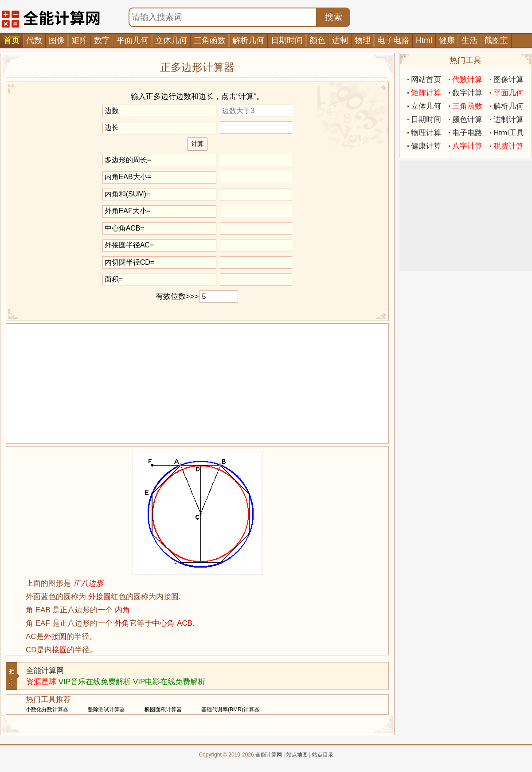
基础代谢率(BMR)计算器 (230, 709)
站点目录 (323, 755)
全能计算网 (45, 671)
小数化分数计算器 (47, 709)
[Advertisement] (197, 384)
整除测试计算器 (106, 709)
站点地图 (297, 755)
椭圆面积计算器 (163, 709)
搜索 (334, 17)
